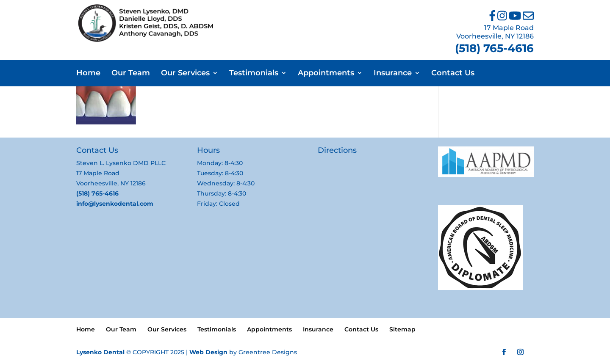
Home (88, 74)
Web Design (208, 352)
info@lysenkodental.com (115, 204)
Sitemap (402, 329)
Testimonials (254, 74)
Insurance (393, 74)
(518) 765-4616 (494, 48)
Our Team (131, 74)
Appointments (326, 74)
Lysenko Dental (100, 352)
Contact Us (453, 74)
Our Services (185, 74)
